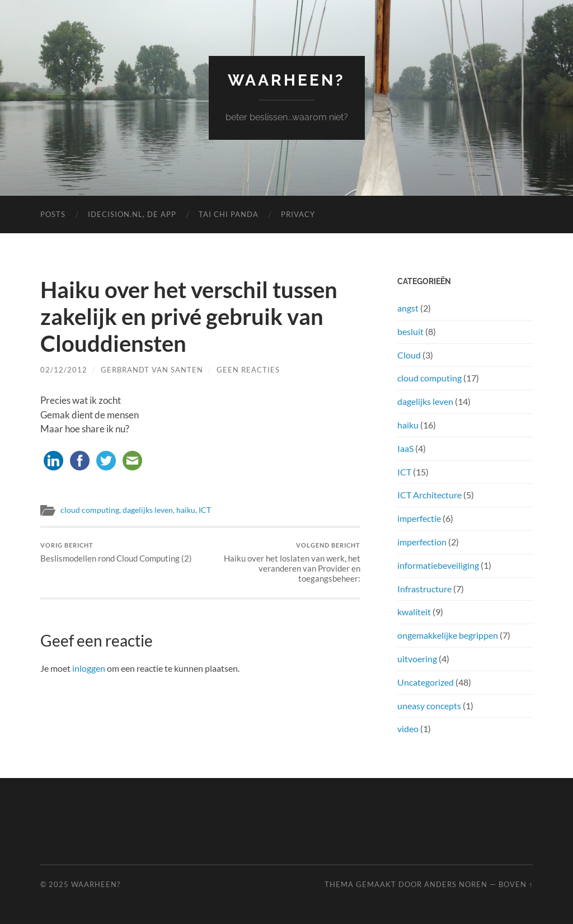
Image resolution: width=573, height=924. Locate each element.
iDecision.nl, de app (132, 214)
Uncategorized (426, 682)
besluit (410, 331)
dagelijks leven (148, 510)
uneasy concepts (429, 706)
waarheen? (286, 80)
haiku (186, 510)
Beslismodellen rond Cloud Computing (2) (116, 552)
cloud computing (90, 510)
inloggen (89, 668)
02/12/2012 (64, 370)
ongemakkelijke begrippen (448, 635)
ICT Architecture (429, 495)
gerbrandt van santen (152, 370)
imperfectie (419, 518)
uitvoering (417, 659)
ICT (205, 510)
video (408, 729)
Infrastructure (424, 589)
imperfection (422, 542)
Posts (53, 214)
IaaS (405, 448)
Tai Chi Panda (229, 214)
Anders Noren (456, 884)
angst (408, 308)
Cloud (409, 355)
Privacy (298, 214)
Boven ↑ (516, 884)
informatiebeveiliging (438, 565)
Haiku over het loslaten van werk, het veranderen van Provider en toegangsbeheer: (282, 562)
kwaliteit (414, 612)
